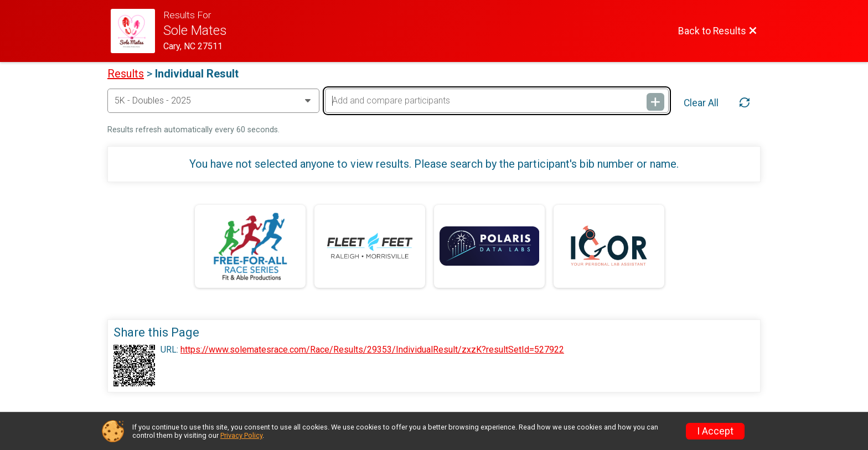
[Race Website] (137, 31)
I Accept (715, 431)
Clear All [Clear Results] (701, 103)
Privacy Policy (241, 435)
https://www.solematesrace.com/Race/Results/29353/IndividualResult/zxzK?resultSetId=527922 (372, 350)
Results (126, 74)
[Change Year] (213, 101)
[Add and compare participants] (497, 101)
